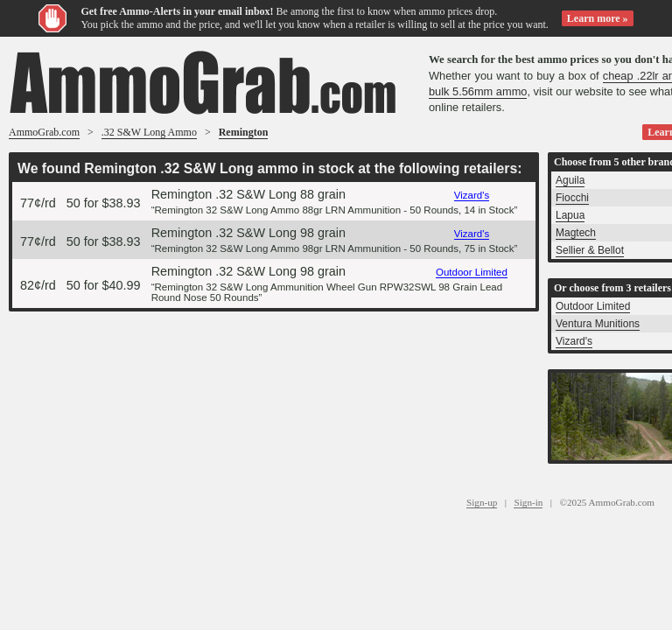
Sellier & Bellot (590, 250)
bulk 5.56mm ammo (478, 91)
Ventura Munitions (598, 324)
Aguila (570, 180)
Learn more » (598, 18)
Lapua (570, 215)
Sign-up (482, 502)
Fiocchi (572, 198)
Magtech (576, 233)
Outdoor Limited (472, 272)
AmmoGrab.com (44, 132)
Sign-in (528, 502)
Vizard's (472, 195)
